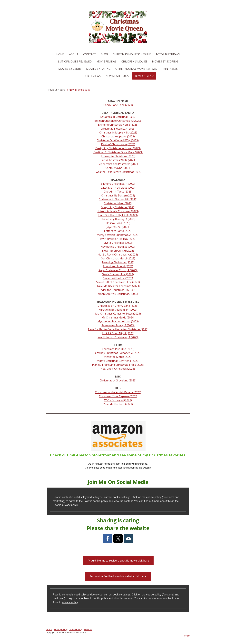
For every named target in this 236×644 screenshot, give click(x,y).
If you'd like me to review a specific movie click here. (118, 561)
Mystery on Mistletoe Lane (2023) (118, 321)
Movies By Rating (98, 69)
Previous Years (144, 76)
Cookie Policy (75, 629)
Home (60, 54)
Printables (170, 69)
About (74, 54)
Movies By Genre (70, 69)
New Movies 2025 (117, 76)
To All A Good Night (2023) (118, 333)
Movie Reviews (107, 61)
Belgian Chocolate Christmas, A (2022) (118, 121)
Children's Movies (134, 61)
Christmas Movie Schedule (132, 54)
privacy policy (70, 505)
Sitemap (88, 629)
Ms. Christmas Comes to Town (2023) (118, 314)
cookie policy (154, 497)
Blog (104, 54)
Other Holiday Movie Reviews (136, 69)
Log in (187, 636)
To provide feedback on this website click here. (118, 576)
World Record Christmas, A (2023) (118, 337)
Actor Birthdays (168, 54)
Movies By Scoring (165, 61)
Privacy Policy (60, 629)
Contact (90, 54)
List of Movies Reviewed (75, 61)
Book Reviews (91, 76)
